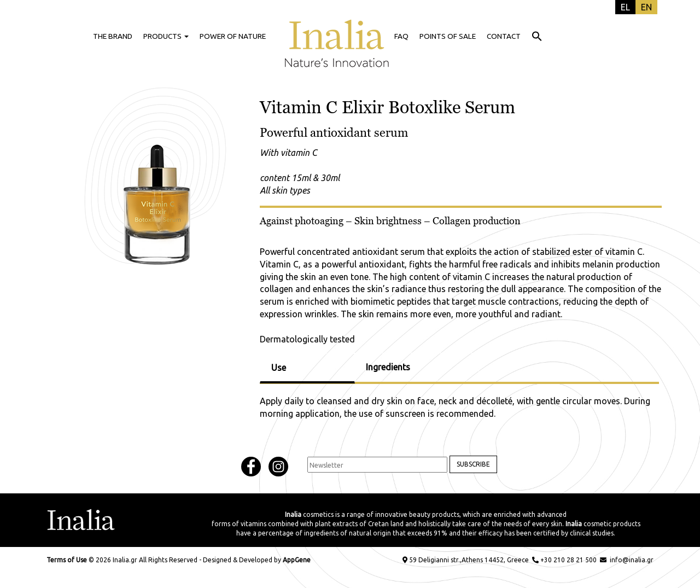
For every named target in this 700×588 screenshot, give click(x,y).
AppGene (297, 560)
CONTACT (504, 36)
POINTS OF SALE (448, 36)
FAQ (401, 36)
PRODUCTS (166, 36)
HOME (337, 36)
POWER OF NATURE (233, 36)
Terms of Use (67, 560)
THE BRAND (113, 36)
